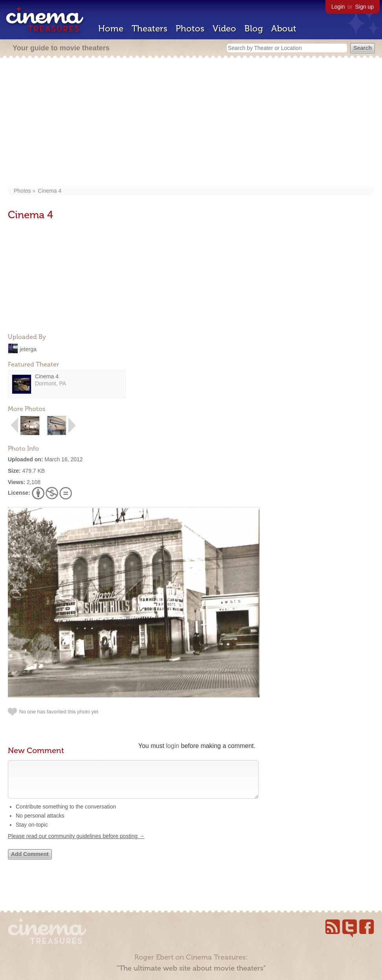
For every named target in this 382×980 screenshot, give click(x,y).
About (284, 29)
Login (338, 7)
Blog (254, 29)
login (173, 746)
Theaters (150, 29)
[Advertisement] (191, 123)
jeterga (28, 349)
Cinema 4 (50, 191)
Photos (190, 29)
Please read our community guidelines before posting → (76, 844)
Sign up (365, 7)
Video (224, 29)
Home (111, 29)
